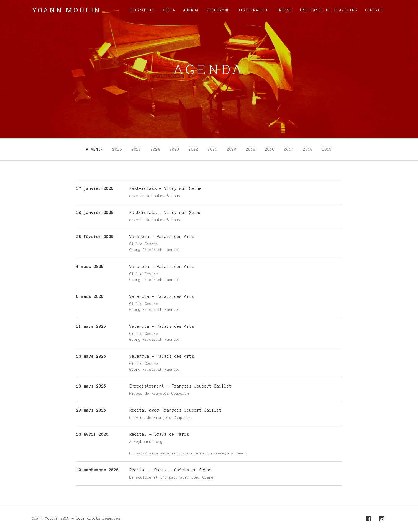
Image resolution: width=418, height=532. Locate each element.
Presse (284, 10)
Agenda (191, 10)
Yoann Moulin (66, 10)
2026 (117, 149)
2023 (175, 149)
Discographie (254, 10)
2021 (213, 149)
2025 (136, 149)
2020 (232, 149)
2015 (327, 149)
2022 (193, 149)
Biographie (142, 10)
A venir (95, 149)
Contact (375, 10)
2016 (308, 149)
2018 (270, 149)
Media (169, 10)
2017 (289, 149)
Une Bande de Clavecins (329, 10)
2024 (156, 149)
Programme (218, 10)
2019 (251, 149)
